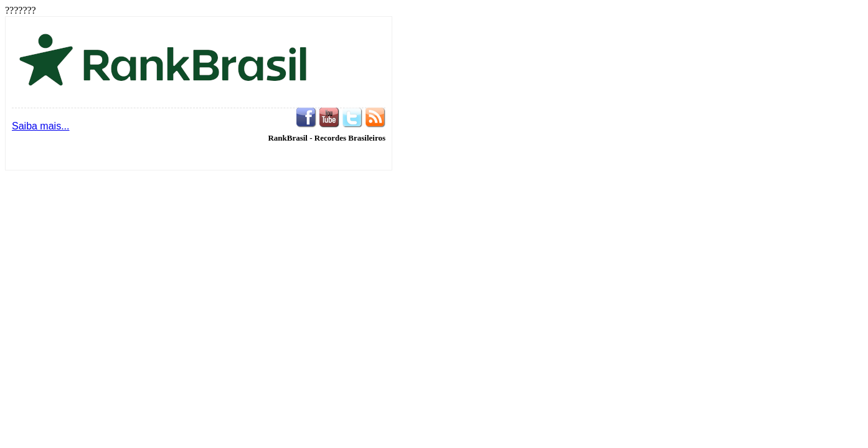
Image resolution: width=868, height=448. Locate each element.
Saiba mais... (40, 126)
